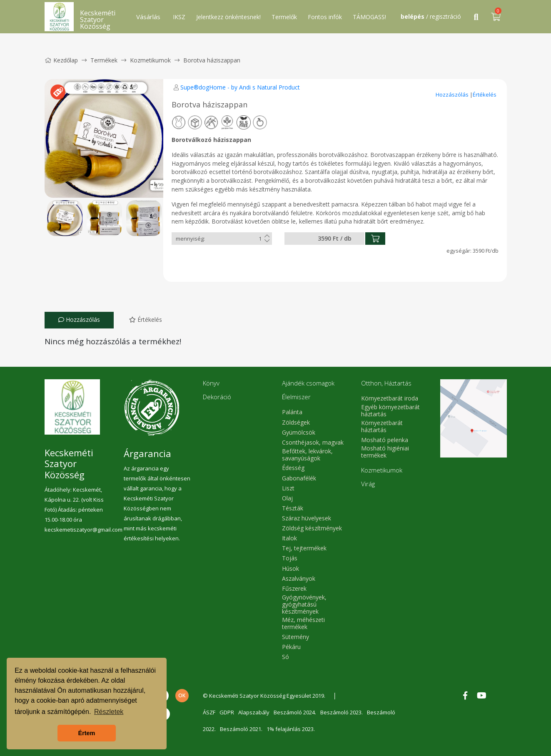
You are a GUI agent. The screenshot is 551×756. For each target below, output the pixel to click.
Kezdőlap (61, 60)
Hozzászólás (453, 94)
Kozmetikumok (150, 60)
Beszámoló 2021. (241, 729)
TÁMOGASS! (369, 17)
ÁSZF (209, 712)
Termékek (104, 60)
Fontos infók (325, 17)
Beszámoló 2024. (295, 712)
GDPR (227, 712)
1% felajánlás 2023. (291, 729)
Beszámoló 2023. (342, 712)
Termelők (284, 17)
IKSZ (179, 17)
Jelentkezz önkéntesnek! (228, 17)
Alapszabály (254, 712)
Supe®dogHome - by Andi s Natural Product (240, 87)
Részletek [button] (109, 712)
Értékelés (485, 94)
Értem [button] (87, 733)
